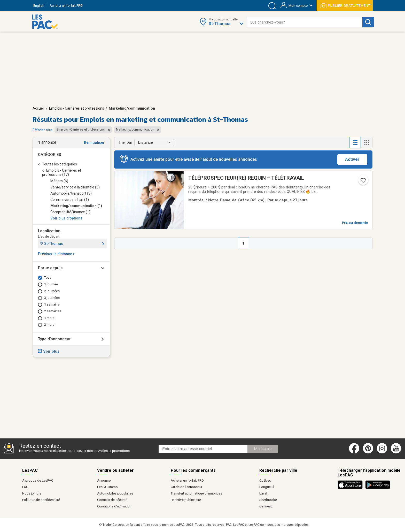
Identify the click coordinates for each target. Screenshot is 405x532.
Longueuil (267, 487)
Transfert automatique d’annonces (196, 493)
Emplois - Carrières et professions (77, 108)
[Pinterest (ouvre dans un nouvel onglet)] (368, 452)
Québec (265, 480)
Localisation (49, 231)
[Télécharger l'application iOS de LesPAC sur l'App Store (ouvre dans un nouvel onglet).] (351, 488)
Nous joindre (32, 493)
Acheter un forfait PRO (187, 480)
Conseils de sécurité (112, 500)
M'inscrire (263, 449)
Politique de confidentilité (41, 500)
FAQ (25, 487)
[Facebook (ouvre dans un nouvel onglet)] (354, 452)
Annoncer (104, 480)
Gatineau (266, 506)
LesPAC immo (107, 487)
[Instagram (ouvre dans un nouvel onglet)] (382, 452)
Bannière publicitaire (186, 500)
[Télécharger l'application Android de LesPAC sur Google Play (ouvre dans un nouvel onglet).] (378, 488)
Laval (263, 493)
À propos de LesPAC (38, 480)
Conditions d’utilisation (114, 506)
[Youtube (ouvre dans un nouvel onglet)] (397, 452)
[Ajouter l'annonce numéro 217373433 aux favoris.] (363, 182)
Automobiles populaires (115, 493)
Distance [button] (146, 142)
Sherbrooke (268, 500)
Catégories (49, 155)
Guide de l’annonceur (186, 487)
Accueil (38, 108)
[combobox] (304, 22)
